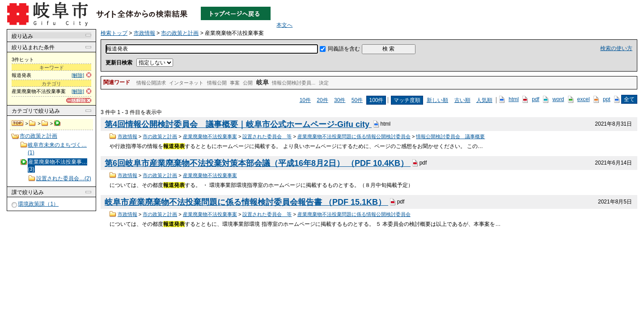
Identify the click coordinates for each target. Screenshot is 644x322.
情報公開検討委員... (294, 83)
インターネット (186, 83)
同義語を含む (344, 49)
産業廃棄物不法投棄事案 (210, 136)
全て (629, 99)
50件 (357, 100)
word (558, 99)
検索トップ (18, 123)
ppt (607, 99)
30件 (340, 100)
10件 (305, 100)
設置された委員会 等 (267, 136)
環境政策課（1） (38, 204)
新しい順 (437, 100)
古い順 (462, 100)
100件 (376, 100)
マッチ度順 (407, 100)
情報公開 (217, 83)
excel (584, 99)
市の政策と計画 (45, 123)
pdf (536, 99)
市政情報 (32, 123)
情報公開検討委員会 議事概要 (450, 136)
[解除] (78, 75)
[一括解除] (79, 100)
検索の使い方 (616, 48)
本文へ (284, 25)
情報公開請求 (151, 83)
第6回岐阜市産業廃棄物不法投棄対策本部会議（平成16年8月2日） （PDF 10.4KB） (258, 163)
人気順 (484, 100)
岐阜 (263, 82)
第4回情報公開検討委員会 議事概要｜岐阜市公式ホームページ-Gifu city (238, 124)
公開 (248, 83)
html (514, 99)
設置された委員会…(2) (64, 178)
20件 (322, 100)
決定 (324, 83)
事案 (235, 83)
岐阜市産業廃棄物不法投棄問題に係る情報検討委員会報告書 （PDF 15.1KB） (246, 202)
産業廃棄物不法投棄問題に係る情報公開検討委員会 (354, 136)
